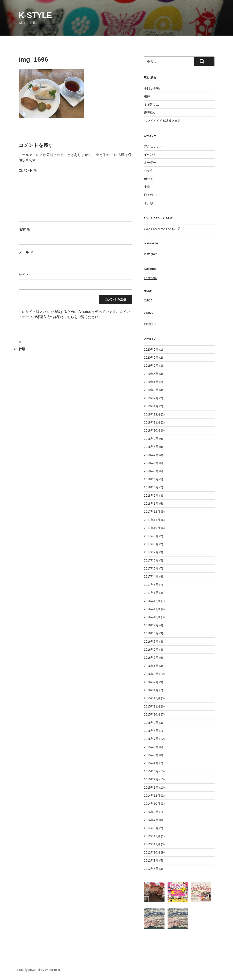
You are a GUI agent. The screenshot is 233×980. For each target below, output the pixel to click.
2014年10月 (152, 804)
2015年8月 (151, 731)
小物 (147, 187)
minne (148, 300)
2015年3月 (151, 771)
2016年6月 (151, 650)
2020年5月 (151, 358)
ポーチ (148, 179)
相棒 (147, 96)
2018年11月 (152, 422)
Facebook (151, 278)
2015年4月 (151, 763)
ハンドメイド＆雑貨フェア (162, 121)
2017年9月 (151, 536)
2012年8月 (151, 869)
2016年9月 (151, 625)
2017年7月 (151, 552)
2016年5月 (151, 658)
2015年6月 (151, 747)
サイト (24, 275)
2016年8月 (151, 633)
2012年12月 (152, 836)
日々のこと (152, 195)
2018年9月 (151, 439)
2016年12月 (152, 601)
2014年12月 (152, 796)
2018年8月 (151, 447)
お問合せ (150, 324)
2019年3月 (151, 390)
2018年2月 (151, 496)
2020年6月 (151, 350)
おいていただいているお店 (162, 229)
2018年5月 (151, 471)
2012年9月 (151, 860)
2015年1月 (151, 788)
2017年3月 (151, 585)
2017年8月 (151, 544)
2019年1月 (151, 406)
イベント (150, 154)
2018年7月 (151, 455)
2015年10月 (152, 714)
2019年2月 (151, 398)
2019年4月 (151, 382)
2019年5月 (151, 374)
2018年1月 (151, 504)
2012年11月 (152, 844)
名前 (24, 229)
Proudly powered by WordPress (39, 970)
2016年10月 (152, 617)
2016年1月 (151, 690)
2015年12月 (152, 698)
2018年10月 (152, 430)
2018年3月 (151, 487)
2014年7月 (151, 820)
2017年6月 (151, 560)
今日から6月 (152, 88)
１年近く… (152, 105)
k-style (35, 15)
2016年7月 (151, 642)
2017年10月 (152, 528)
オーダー (150, 163)
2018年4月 (151, 479)
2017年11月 (152, 520)
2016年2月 (151, 682)
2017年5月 (151, 568)
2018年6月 (151, 463)
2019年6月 (151, 366)
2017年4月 (151, 576)
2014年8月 (151, 812)
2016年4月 (151, 666)
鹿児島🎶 (150, 113)
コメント (28, 170)
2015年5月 (151, 755)
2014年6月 (151, 828)
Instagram (151, 254)
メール (26, 252)
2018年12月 (152, 414)
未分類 (148, 203)
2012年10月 (152, 852)
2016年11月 (152, 609)
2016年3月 (151, 674)
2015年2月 (151, 779)
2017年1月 (151, 593)
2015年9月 (151, 723)
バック (148, 171)
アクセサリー (153, 146)
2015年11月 (152, 706)
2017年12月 (152, 512)
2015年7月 (151, 739)
